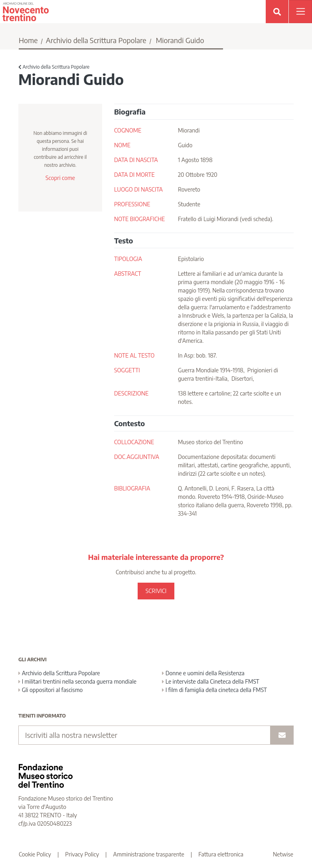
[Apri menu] (300, 12)
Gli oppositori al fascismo (50, 690)
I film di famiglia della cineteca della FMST (214, 690)
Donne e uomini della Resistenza (203, 673)
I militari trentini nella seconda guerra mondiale (77, 681)
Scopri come (60, 178)
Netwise (283, 854)
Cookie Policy (35, 854)
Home (28, 40)
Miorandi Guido (180, 40)
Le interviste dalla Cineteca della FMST (211, 681)
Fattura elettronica (221, 854)
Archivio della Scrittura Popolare (96, 40)
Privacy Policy (82, 854)
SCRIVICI (156, 591)
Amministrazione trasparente (149, 854)
